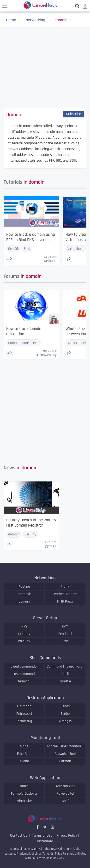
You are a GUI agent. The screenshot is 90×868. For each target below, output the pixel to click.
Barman (65, 761)
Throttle (65, 681)
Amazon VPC (65, 786)
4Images (65, 721)
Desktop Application (45, 698)
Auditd (24, 761)
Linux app (24, 706)
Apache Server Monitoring (65, 746)
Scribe (65, 714)
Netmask (24, 594)
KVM (65, 626)
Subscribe (74, 114)
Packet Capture (65, 594)
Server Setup (45, 618)
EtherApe (24, 754)
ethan (49, 261)
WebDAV (24, 641)
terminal (24, 681)
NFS (24, 626)
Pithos (65, 706)
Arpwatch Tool (65, 754)
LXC (65, 641)
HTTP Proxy (65, 601)
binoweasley (46, 355)
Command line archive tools (65, 666)
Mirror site (24, 801)
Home (14, 21)
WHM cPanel (77, 343)
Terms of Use (42, 836)
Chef (65, 801)
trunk (65, 587)
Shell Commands (45, 658)
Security (30, 534)
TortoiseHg (24, 721)
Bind (27, 249)
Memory (24, 634)
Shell (65, 674)
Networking (38, 21)
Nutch (24, 786)
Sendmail (65, 634)
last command (24, 674)
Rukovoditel (65, 794)
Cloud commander (24, 666)
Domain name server (23, 343)
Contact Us (19, 836)
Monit (24, 746)
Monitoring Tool (45, 738)
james (50, 546)
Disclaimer (45, 841)
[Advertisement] (45, 73)
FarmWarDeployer (24, 794)
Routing (24, 587)
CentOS (13, 249)
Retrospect (24, 714)
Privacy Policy (67, 836)
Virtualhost (76, 249)
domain (64, 21)
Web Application (45, 778)
